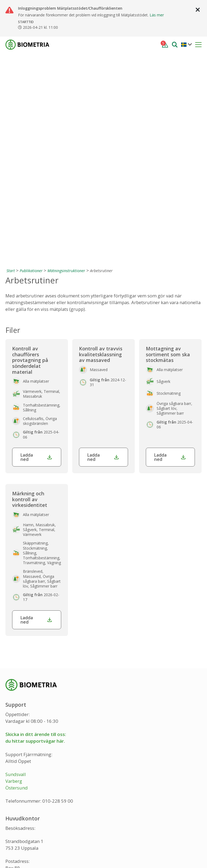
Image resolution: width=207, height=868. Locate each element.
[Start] (10, 71)
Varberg (14, 581)
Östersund (17, 588)
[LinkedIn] (35, 826)
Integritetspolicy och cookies (36, 854)
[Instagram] (23, 826)
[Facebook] (10, 826)
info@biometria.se (25, 797)
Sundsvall (16, 574)
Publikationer (31, 71)
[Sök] (175, 44)
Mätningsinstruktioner (66, 71)
